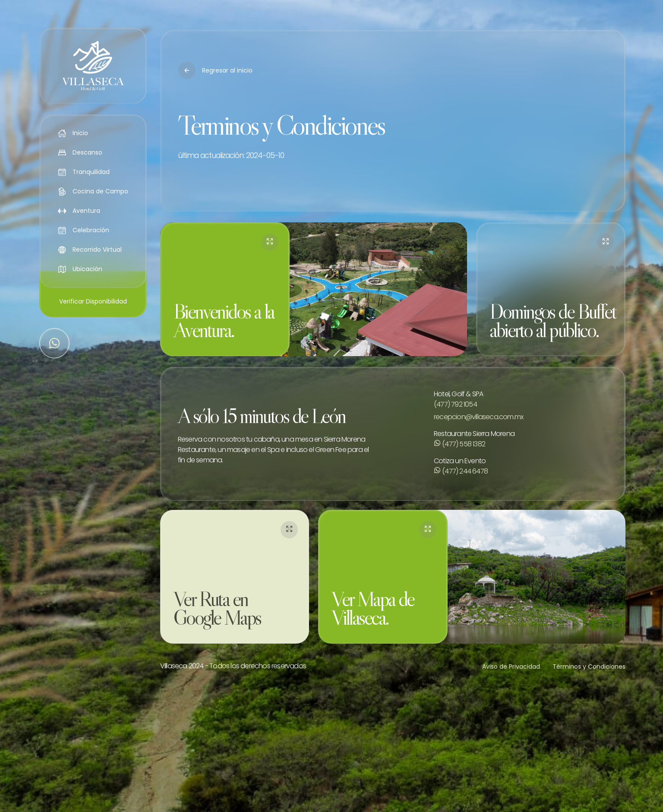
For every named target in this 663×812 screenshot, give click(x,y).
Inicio (73, 133)
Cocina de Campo (93, 191)
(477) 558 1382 (459, 444)
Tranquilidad (84, 172)
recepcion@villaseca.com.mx (478, 417)
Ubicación (80, 269)
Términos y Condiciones (589, 667)
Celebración (84, 230)
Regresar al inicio (215, 70)
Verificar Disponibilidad (93, 301)
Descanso (80, 152)
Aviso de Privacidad (511, 667)
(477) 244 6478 (461, 471)
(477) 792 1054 (455, 404)
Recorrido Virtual (90, 250)
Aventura (79, 211)
